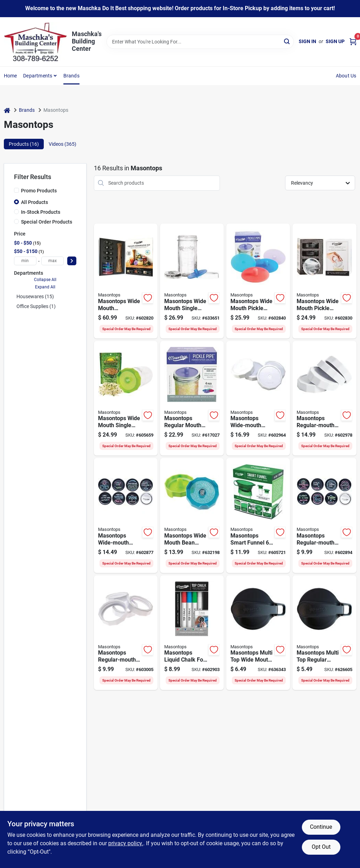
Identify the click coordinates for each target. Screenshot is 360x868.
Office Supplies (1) (36, 306)
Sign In (307, 41)
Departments (38, 76)
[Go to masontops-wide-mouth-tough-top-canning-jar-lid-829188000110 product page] (258, 398)
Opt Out (321, 847)
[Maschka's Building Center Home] (35, 42)
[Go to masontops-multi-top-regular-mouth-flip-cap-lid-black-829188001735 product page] (324, 633)
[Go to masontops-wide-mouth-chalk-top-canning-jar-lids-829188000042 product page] (126, 515)
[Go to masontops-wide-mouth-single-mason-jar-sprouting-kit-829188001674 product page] (126, 398)
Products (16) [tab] (24, 144)
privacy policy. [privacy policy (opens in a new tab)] (126, 843)
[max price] (53, 261)
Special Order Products (47, 222)
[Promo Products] (16, 190)
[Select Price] (72, 261)
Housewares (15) (35, 296)
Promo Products (39, 191)
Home (11, 76)
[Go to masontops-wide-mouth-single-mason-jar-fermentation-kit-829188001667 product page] (192, 281)
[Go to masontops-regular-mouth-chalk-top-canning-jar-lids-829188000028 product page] (324, 515)
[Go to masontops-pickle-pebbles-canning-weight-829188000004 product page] (324, 281)
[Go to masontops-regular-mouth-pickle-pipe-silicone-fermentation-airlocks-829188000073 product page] (192, 398)
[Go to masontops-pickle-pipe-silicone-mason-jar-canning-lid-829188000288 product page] (258, 281)
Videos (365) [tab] (63, 144)
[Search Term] (200, 42)
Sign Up (335, 41)
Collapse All (45, 280)
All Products (34, 202)
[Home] (7, 110)
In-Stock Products (41, 212)
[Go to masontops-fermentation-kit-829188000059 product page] (126, 281)
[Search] (287, 41)
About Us (346, 76)
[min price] (25, 261)
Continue (321, 827)
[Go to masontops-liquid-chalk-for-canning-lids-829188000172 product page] (192, 633)
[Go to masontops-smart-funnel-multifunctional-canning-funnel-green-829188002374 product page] (258, 515)
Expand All (45, 287)
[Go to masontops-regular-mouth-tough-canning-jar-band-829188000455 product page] (126, 633)
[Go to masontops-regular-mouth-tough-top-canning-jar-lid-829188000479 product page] (324, 398)
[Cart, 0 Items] (353, 42)
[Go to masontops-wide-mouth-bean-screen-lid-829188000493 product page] (192, 515)
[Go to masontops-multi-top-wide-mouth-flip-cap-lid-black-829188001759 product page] (258, 633)
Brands (71, 76)
